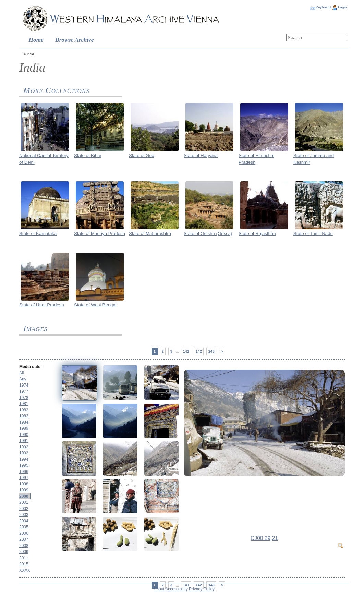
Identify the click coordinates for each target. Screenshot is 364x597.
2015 (24, 564)
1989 (24, 428)
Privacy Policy (202, 589)
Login (342, 7)
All (21, 373)
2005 (24, 527)
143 (211, 351)
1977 (24, 391)
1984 (24, 422)
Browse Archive (74, 40)
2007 (24, 539)
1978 (24, 398)
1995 (24, 465)
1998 (24, 484)
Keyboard (323, 7)
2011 (24, 558)
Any (23, 379)
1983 (24, 416)
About (159, 589)
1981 (24, 404)
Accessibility (176, 589)
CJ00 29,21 (264, 538)
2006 (24, 533)
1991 (24, 441)
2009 (24, 552)
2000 (24, 496)
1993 (24, 453)
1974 (24, 385)
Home (36, 40)
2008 (24, 546)
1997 (24, 478)
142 (199, 351)
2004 (24, 521)
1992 (24, 447)
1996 (24, 472)
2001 (24, 502)
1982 (24, 410)
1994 (24, 459)
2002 (24, 509)
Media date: (31, 367)
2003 (24, 515)
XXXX (25, 570)
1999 (24, 490)
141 (186, 351)
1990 (24, 435)
